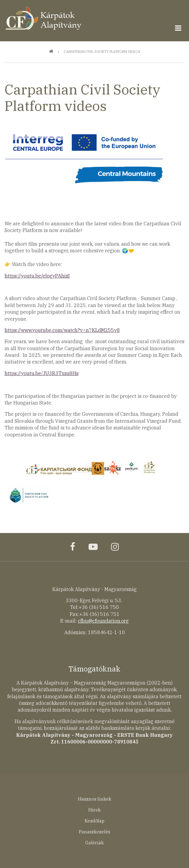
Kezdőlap (94, 821)
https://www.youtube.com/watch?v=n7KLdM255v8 (62, 330)
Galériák (94, 843)
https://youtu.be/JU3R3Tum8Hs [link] (42, 373)
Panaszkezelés (94, 832)
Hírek (94, 810)
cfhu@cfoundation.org (103, 621)
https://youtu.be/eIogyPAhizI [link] (37, 276)
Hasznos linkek (95, 799)
